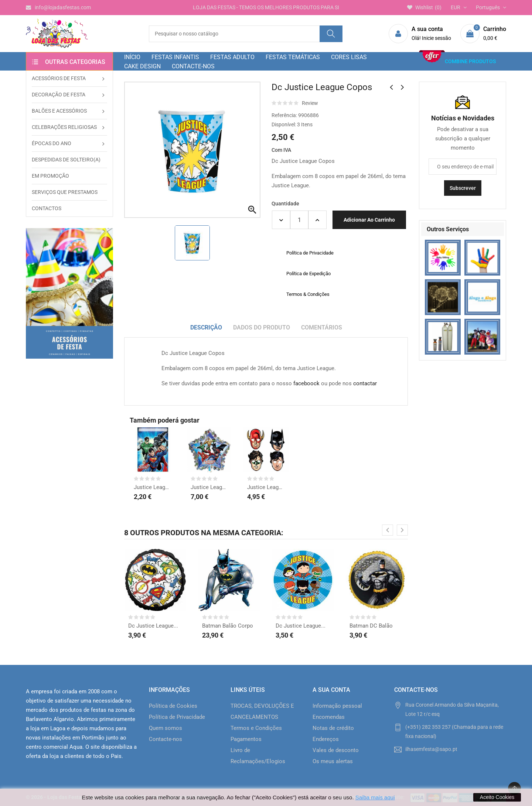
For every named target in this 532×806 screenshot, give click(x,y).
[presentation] (388, 530)
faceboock (306, 383)
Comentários (322, 327)
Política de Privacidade (177, 717)
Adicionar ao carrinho (369, 220)
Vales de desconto (336, 750)
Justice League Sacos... (153, 487)
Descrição (206, 327)
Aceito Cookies (497, 797)
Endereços (326, 739)
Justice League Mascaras (266, 487)
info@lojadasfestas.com (58, 7)
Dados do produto (262, 327)
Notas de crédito (333, 728)
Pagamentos (246, 739)
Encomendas (329, 717)
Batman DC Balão (371, 626)
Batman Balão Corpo (228, 626)
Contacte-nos (166, 739)
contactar (365, 383)
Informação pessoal (337, 706)
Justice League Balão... (209, 487)
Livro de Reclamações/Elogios (258, 756)
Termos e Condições (256, 728)
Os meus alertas (333, 761)
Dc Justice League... (153, 626)
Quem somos (166, 728)
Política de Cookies (173, 706)
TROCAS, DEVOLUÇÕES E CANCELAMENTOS (262, 711)
